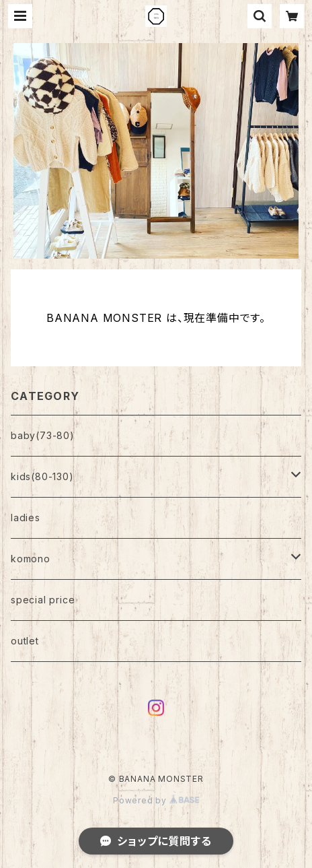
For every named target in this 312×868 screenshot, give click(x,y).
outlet (25, 641)
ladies (26, 518)
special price (43, 600)
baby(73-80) (43, 435)
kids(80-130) (42, 476)
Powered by (156, 800)
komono (31, 559)
